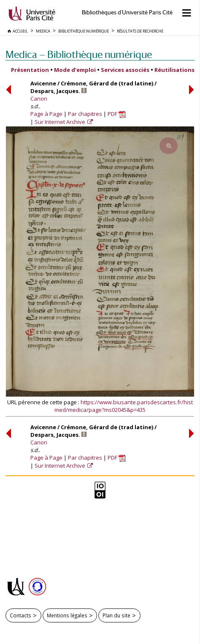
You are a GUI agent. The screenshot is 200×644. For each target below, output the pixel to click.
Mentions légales (67, 615)
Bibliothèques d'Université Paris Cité (127, 12)
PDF (117, 114)
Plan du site (116, 615)
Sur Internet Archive (61, 122)
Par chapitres (85, 114)
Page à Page (46, 114)
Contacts (20, 615)
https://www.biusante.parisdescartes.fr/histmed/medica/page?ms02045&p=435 (124, 406)
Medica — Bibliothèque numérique (79, 54)
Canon (39, 99)
